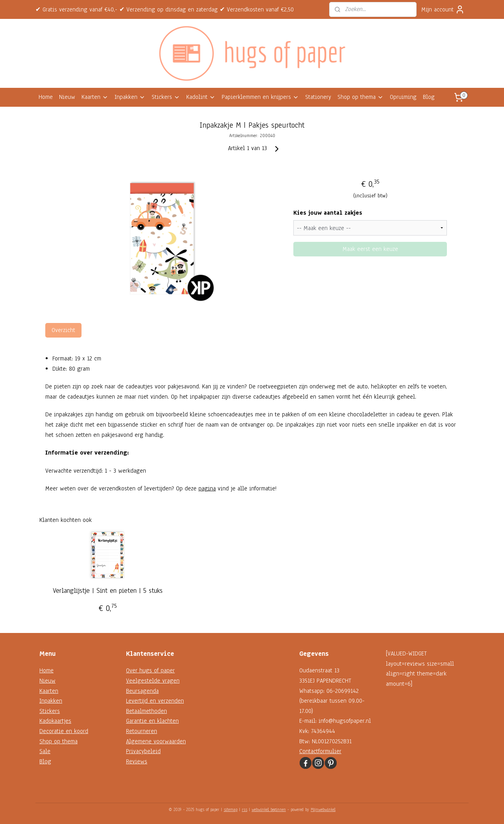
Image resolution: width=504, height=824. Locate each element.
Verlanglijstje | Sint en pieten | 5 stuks (108, 591)
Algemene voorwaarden (156, 741)
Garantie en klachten (152, 721)
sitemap (231, 810)
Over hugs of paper (150, 670)
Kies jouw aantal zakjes (328, 213)
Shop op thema (360, 97)
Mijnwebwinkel (323, 810)
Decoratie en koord (64, 731)
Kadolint (201, 97)
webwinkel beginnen (269, 810)
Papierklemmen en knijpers (260, 97)
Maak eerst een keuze (370, 249)
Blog (429, 97)
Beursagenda (142, 691)
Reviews (137, 761)
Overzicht (63, 330)
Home (46, 97)
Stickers (166, 97)
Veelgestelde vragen (153, 681)
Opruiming (403, 97)
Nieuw (67, 97)
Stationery (318, 97)
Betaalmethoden (146, 711)
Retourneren (142, 731)
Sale (45, 751)
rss (245, 810)
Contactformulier (320, 751)
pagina (207, 488)
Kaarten (95, 97)
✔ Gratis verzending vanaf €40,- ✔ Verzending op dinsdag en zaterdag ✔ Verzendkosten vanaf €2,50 (165, 9)
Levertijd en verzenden (155, 701)
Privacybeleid (143, 751)
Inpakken (130, 97)
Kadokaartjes (55, 721)
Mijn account (443, 9)
